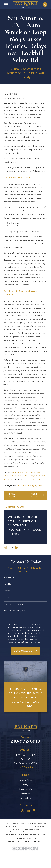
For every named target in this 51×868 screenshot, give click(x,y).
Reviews (26, 793)
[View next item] (17, 548)
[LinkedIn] (28, 810)
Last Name (9, 584)
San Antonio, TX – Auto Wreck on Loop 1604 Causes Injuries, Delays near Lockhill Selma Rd (25, 476)
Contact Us (26, 798)
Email (6, 597)
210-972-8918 (26, 741)
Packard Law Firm (38, 479)
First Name (9, 578)
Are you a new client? (14, 604)
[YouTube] (34, 810)
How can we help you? (14, 611)
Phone (7, 591)
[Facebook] (17, 810)
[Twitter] (23, 810)
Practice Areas (26, 780)
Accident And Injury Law (29, 485)
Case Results (26, 789)
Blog (26, 784)
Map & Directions (26, 767)
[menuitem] (12, 841)
